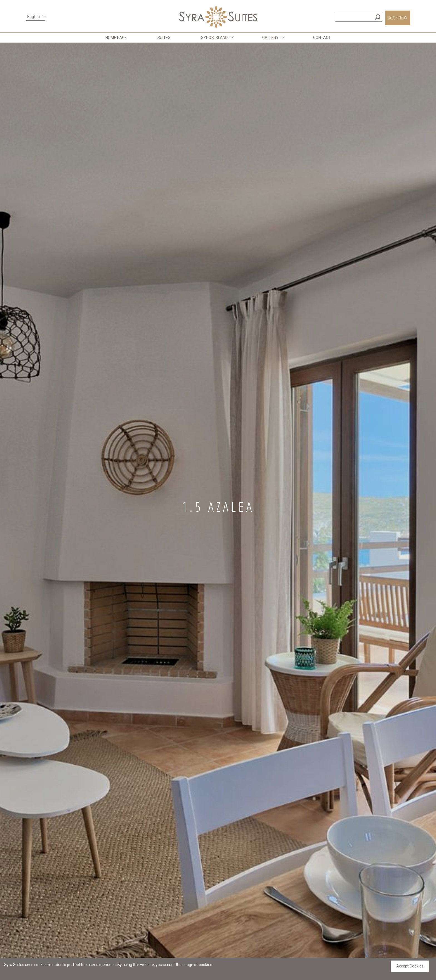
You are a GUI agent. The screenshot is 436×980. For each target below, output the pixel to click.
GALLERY (270, 38)
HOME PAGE (116, 38)
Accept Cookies (410, 966)
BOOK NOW (398, 18)
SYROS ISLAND (214, 38)
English (34, 17)
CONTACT (322, 38)
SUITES (164, 38)
